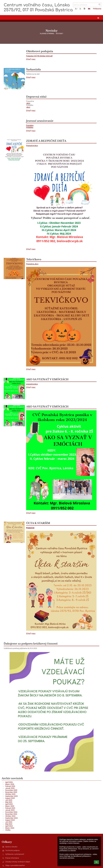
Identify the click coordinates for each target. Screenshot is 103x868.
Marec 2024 (10, 828)
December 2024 (11, 812)
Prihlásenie (97, 9)
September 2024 (11, 818)
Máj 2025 (9, 802)
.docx (28, 103)
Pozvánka (30, 125)
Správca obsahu (11, 847)
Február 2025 (10, 808)
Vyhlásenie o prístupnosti (15, 854)
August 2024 (10, 820)
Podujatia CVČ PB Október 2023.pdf (39, 56)
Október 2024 (10, 816)
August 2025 (10, 798)
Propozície (30, 528)
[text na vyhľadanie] (87, 5)
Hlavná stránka (47, 34)
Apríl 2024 (9, 826)
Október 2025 (10, 794)
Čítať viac (31, 60)
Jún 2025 (9, 800)
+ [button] (76, 9)
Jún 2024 (9, 822)
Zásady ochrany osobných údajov (18, 862)
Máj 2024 (9, 824)
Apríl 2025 (9, 804)
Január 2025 (10, 810)
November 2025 (11, 792)
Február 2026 (10, 786)
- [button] (80, 9)
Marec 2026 (10, 784)
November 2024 (11, 814)
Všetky (8, 830)
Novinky (59, 34)
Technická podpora (12, 850)
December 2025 (11, 790)
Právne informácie (12, 858)
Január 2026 (10, 788)
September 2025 (11, 796)
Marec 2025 (10, 806)
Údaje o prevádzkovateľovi (15, 865)
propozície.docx (32, 384)
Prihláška (30, 127)
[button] (89, 9)
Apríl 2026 (9, 782)
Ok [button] (96, 862)
